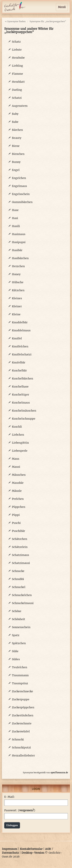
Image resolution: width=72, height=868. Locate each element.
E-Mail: (10, 797)
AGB (48, 849)
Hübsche (18, 282)
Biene (16, 146)
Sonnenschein (21, 627)
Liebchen (18, 435)
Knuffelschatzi (22, 354)
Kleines (17, 298)
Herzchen (18, 266)
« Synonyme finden (15, 21)
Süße (15, 651)
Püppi (16, 515)
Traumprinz (20, 683)
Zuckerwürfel (21, 731)
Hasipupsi (19, 242)
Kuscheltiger (20, 395)
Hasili (16, 226)
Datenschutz (10, 853)
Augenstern (20, 106)
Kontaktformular (31, 849)
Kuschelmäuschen (24, 411)
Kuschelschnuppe (24, 419)
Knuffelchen (20, 346)
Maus (16, 459)
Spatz (16, 635)
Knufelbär (19, 362)
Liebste (17, 50)
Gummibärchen (22, 202)
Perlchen (18, 499)
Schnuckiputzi (21, 747)
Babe (15, 122)
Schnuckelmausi (23, 603)
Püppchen (19, 507)
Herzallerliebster (23, 756)
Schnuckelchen (22, 595)
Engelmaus (19, 186)
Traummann (20, 675)
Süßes (16, 659)
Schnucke (18, 571)
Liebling (17, 66)
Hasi (15, 218)
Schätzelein (20, 547)
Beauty (17, 138)
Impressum (10, 849)
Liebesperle (20, 451)
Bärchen (17, 130)
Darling (17, 90)
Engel (16, 170)
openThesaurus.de (59, 773)
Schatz (16, 42)
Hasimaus (19, 234)
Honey (16, 274)
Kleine (16, 314)
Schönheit (19, 619)
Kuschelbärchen (22, 379)
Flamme (17, 74)
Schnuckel (19, 587)
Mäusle (17, 491)
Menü (62, 7)
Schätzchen (19, 539)
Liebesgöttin (20, 443)
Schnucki (18, 739)
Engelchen (19, 178)
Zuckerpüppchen (23, 707)
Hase (15, 210)
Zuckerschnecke (22, 691)
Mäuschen (19, 475)
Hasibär (17, 250)
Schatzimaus (20, 555)
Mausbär (18, 483)
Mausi (16, 467)
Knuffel (17, 338)
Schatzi (17, 98)
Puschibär (18, 531)
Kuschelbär (19, 370)
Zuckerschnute (22, 723)
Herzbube (18, 58)
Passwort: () (20, 810)
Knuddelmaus (21, 330)
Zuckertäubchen (23, 715)
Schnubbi (18, 579)
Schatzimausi (21, 563)
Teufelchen (19, 667)
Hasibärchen (20, 258)
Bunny (16, 162)
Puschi (16, 523)
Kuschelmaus (21, 403)
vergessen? (27, 810)
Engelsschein (21, 194)
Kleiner (17, 306)
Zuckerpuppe (21, 699)
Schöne (17, 611)
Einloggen (12, 825)
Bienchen (18, 154)
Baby (15, 114)
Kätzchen (18, 290)
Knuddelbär (20, 322)
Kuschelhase (20, 387)
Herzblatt (18, 82)
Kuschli (17, 427)
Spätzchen (19, 643)
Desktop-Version (33, 853)
